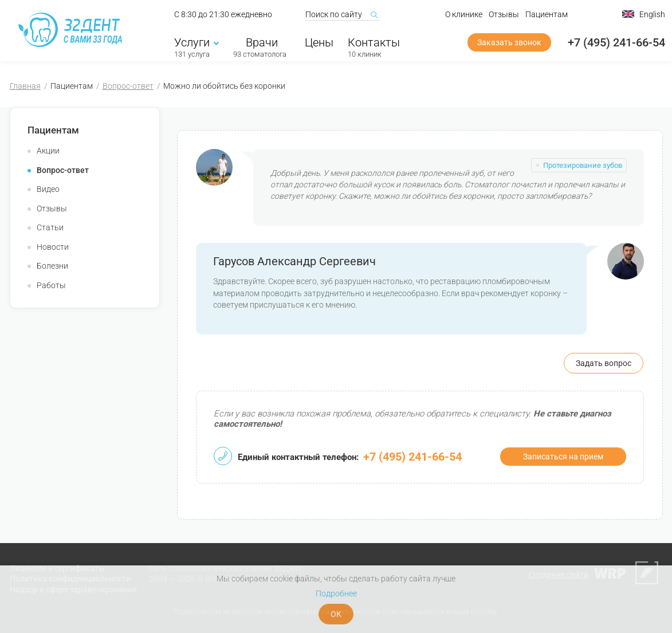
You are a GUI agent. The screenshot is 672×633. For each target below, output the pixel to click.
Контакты (374, 44)
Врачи (260, 44)
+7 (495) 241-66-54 (616, 44)
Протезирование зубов (583, 165)
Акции (48, 151)
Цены (319, 44)
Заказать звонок (509, 44)
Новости (53, 247)
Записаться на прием (563, 457)
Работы (51, 285)
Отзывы (504, 16)
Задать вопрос (604, 363)
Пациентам (547, 16)
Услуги (197, 44)
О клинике (464, 16)
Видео (48, 189)
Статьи (50, 227)
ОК (336, 614)
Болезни (52, 266)
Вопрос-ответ (128, 86)
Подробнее (336, 593)
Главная (25, 86)
